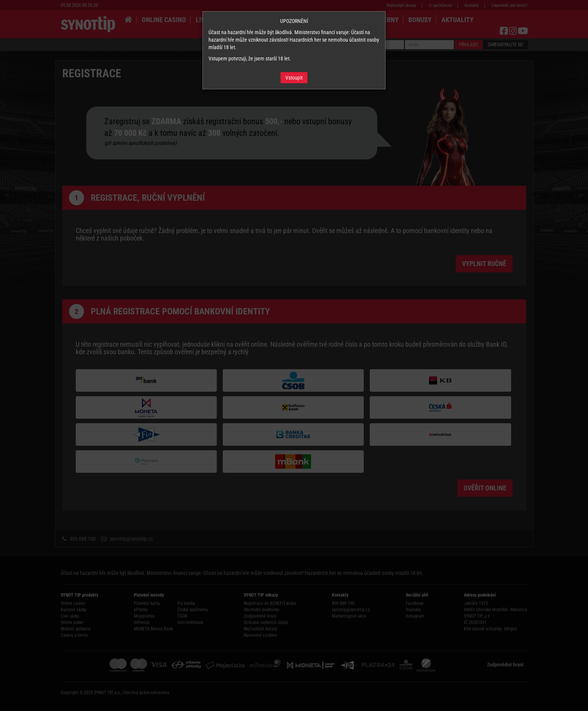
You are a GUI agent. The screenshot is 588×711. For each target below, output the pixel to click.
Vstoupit (294, 78)
